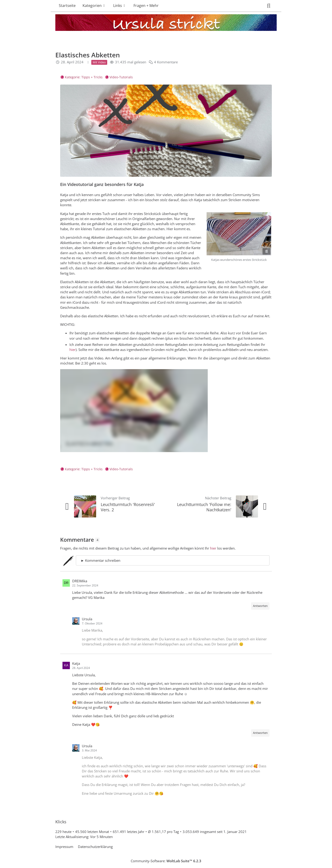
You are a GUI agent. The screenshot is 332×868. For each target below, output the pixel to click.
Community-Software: (166, 861)
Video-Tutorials (121, 77)
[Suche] (269, 6)
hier (73, 350)
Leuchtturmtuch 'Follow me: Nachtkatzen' (204, 507)
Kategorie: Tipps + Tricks (84, 77)
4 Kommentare (166, 62)
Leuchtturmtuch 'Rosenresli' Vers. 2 (128, 507)
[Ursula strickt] (166, 24)
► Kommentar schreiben (101, 560)
